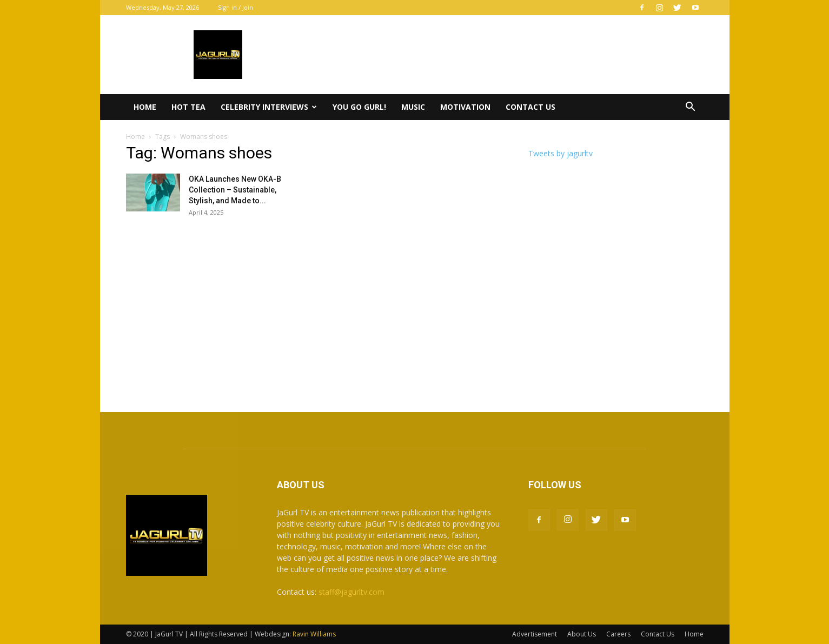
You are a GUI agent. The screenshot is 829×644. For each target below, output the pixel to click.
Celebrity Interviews (269, 107)
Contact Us (530, 107)
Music (413, 107)
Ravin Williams (315, 634)
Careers (618, 634)
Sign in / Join (236, 7)
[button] (691, 108)
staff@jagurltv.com (352, 592)
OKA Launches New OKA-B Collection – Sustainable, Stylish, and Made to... (235, 190)
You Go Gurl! (359, 107)
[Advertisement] (415, 309)
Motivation (465, 107)
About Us (582, 634)
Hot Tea (188, 107)
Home (145, 107)
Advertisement (535, 634)
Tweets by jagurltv (561, 153)
